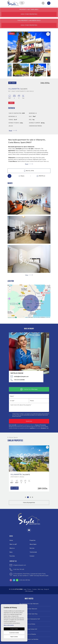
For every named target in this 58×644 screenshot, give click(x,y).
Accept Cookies (14, 629)
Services (32, 548)
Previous (9, 47)
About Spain (33, 544)
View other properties (29, 14)
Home (11, 540)
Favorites (12, 556)
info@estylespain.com (20, 565)
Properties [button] (33, 540)
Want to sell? (13, 544)
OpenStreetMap (37, 317)
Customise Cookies (14, 633)
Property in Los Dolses (29, 624)
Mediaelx (31, 591)
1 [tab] (26, 497)
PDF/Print (41, 176)
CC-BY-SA (48, 317)
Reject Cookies (14, 637)
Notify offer (29, 171)
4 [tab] (33, 497)
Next (49, 47)
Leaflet (26, 317)
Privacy (29, 589)
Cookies (34, 589)
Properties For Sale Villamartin (29, 609)
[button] (29, 275)
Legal (25, 589)
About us (12, 548)
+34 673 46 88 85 (18, 380)
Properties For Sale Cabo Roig (29, 614)
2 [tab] (28, 497)
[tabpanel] (29, 469)
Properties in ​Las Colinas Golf (29, 629)
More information (9, 625)
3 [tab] (30, 497)
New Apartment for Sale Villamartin (29, 604)
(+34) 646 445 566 (25, 580)
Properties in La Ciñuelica (29, 634)
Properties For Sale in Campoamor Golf (29, 619)
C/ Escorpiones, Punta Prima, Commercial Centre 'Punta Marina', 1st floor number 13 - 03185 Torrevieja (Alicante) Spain (31, 575)
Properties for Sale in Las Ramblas (29, 639)
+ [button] (10, 287)
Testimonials (33, 552)
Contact (32, 556)
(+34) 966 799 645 (19, 569)
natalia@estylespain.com (20, 377)
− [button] (10, 289)
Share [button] (21, 176)
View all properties (29, 503)
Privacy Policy (17, 415)
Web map (40, 589)
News (11, 552)
